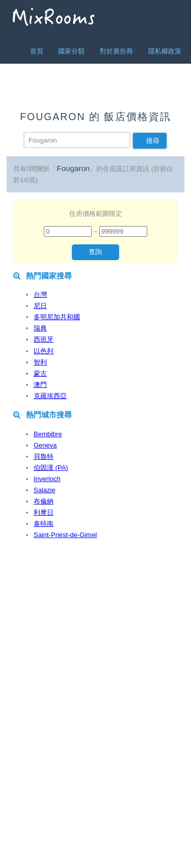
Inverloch (47, 479)
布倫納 (44, 501)
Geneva (45, 445)
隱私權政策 (165, 51)
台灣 (40, 295)
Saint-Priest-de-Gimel (65, 535)
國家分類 (71, 51)
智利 (40, 362)
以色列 (44, 351)
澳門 (40, 385)
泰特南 (44, 524)
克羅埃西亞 (50, 396)
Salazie (45, 490)
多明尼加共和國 (57, 317)
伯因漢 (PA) (51, 468)
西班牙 (44, 339)
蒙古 (40, 373)
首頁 (37, 51)
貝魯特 (44, 456)
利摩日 (44, 512)
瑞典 (40, 328)
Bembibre (48, 434)
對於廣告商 (116, 51)
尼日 (40, 306)
